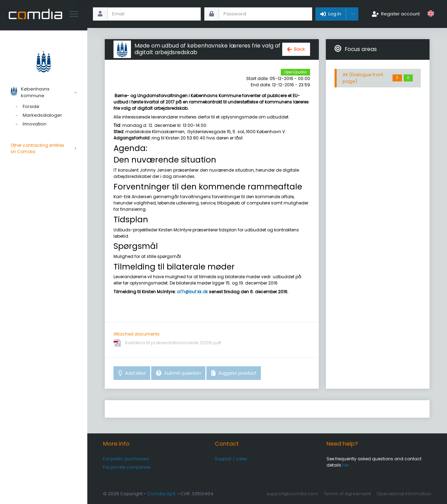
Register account (400, 14)
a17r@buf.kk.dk (192, 292)
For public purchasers (126, 459)
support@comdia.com (292, 494)
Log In (335, 14)
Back (300, 49)
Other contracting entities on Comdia (44, 149)
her (346, 465)
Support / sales (231, 459)
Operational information (404, 494)
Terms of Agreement (347, 494)
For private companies (127, 467)
